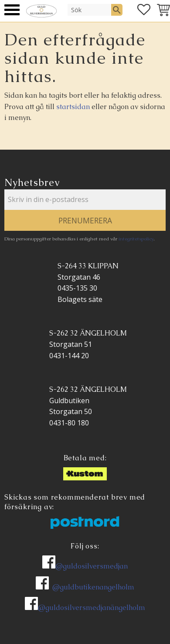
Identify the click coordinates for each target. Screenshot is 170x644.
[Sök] (117, 10)
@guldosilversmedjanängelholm (92, 608)
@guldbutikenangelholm (93, 587)
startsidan (73, 107)
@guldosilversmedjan (92, 566)
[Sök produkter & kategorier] (89, 10)
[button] (12, 10)
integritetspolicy (136, 239)
